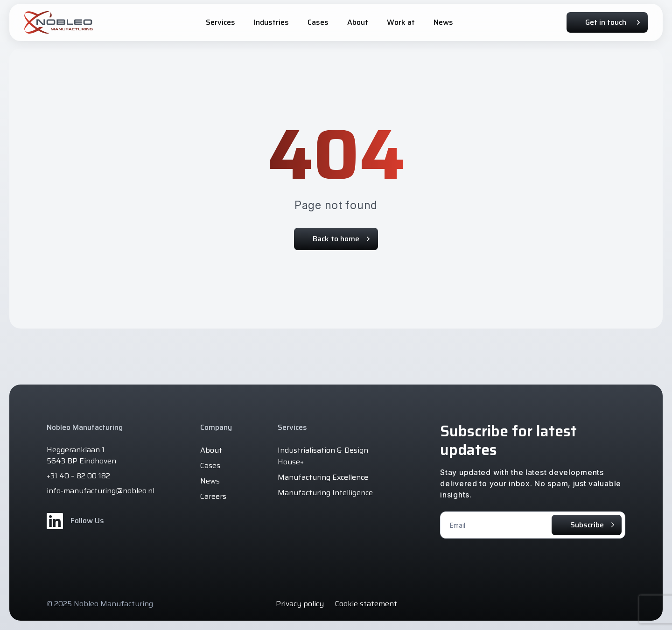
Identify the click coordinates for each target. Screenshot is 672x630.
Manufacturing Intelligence (325, 493)
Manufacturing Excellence (323, 477)
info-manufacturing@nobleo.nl (101, 491)
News (210, 481)
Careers (213, 496)
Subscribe (587, 525)
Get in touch (612, 22)
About (211, 450)
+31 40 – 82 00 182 (78, 476)
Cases (210, 465)
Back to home (341, 239)
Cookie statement (366, 604)
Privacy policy (300, 604)
